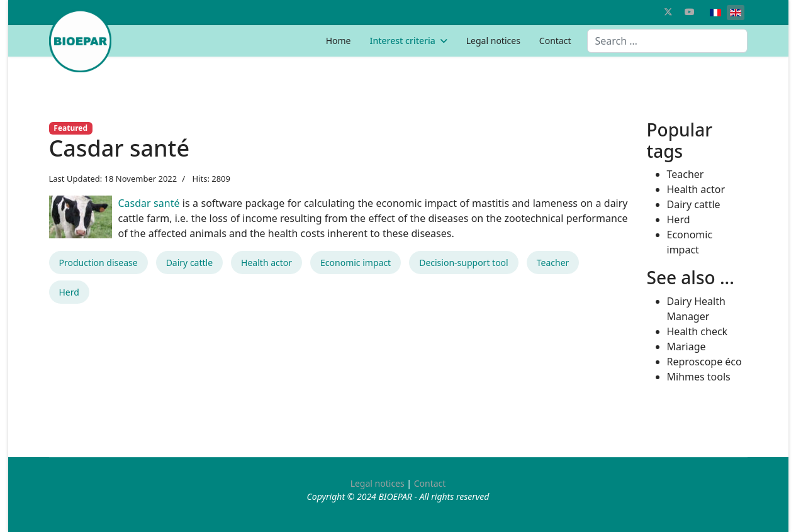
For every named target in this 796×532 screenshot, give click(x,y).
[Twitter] (668, 12)
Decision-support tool (464, 263)
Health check (698, 331)
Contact (555, 41)
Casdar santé (149, 203)
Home (339, 41)
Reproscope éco (704, 362)
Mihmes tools (699, 377)
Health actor (266, 263)
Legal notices (493, 41)
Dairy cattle (189, 263)
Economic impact (356, 263)
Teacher (553, 263)
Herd (69, 292)
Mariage (687, 346)
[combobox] (667, 41)
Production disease (98, 263)
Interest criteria (402, 41)
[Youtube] (690, 12)
